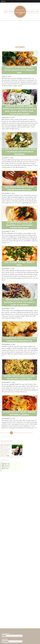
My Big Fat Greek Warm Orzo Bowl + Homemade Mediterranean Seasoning (19, 152)
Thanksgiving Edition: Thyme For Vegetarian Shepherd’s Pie (19, 340)
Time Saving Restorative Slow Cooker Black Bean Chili (19, 189)
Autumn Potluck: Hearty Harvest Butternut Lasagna (19, 414)
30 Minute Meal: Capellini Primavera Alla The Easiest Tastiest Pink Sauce (19, 225)
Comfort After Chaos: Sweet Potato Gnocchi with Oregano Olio (19, 70)
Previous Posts (6, 437)
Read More (4, 456)
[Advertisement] (20, 33)
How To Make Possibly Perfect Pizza (19, 264)
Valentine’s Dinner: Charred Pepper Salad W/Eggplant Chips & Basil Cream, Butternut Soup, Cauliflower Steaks (19, 110)
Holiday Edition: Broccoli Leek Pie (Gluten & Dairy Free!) (19, 378)
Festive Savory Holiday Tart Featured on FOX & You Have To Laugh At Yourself (19, 303)
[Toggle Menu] (3, 1)
